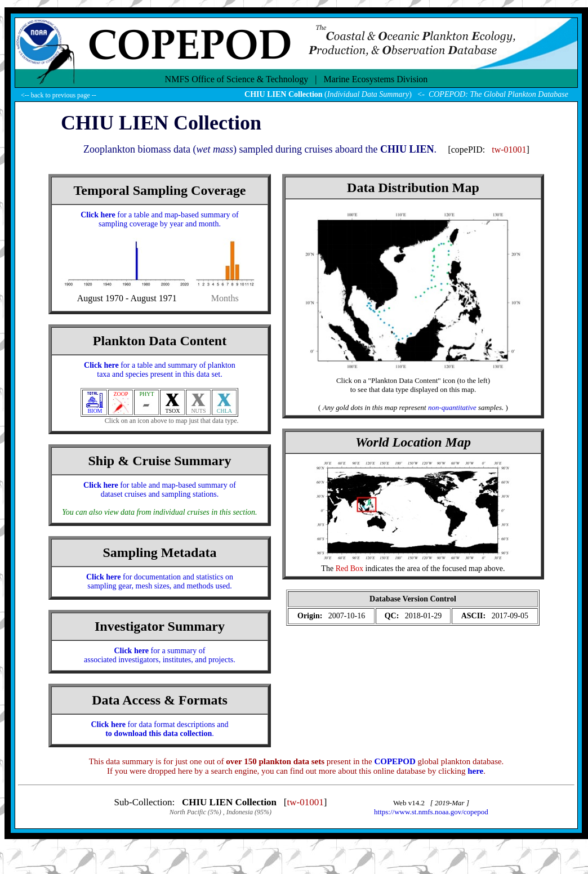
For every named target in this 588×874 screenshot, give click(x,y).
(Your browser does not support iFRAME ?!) (413, 609)
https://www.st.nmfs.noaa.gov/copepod (431, 812)
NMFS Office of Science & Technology (237, 79)
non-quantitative (452, 407)
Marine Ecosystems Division (376, 79)
